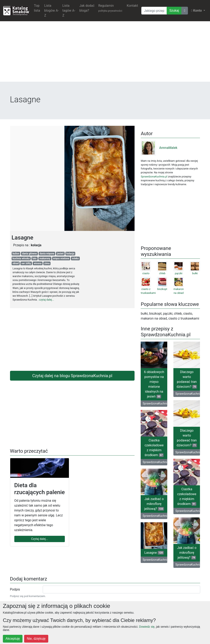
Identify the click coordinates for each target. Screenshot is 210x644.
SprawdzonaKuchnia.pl (154, 177)
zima (47, 263)
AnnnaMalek (159, 148)
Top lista (37, 8)
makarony (45, 258)
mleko (75, 258)
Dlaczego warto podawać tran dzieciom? (187, 379)
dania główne (29, 254)
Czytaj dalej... (39, 539)
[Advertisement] (105, 53)
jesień (60, 254)
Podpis (15, 589)
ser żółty (26, 263)
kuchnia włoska (21, 258)
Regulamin (110, 8)
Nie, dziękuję (36, 639)
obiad (16, 263)
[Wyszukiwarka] (154, 11)
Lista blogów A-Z (51, 11)
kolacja (70, 254)
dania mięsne (47, 254)
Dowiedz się (147, 627)
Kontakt (132, 6)
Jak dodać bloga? (87, 8)
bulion (16, 254)
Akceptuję (13, 639)
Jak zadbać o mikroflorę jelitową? (154, 504)
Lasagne (154, 553)
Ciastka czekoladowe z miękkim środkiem (154, 448)
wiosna (38, 263)
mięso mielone (61, 258)
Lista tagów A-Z (69, 11)
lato (35, 258)
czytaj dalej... (46, 300)
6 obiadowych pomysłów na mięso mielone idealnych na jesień (154, 384)
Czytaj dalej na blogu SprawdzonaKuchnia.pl (72, 376)
